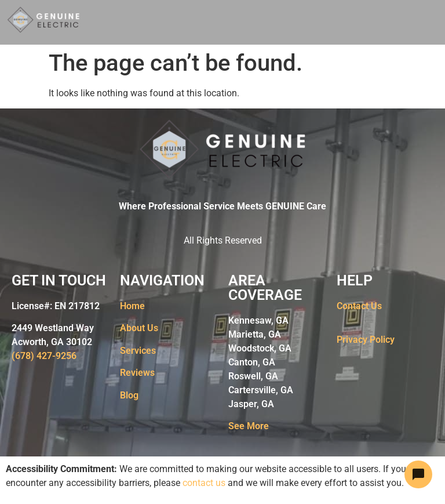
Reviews (137, 373)
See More (249, 426)
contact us (204, 483)
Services (138, 351)
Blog (129, 395)
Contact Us (359, 306)
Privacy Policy (366, 340)
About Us (139, 328)
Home (132, 306)
